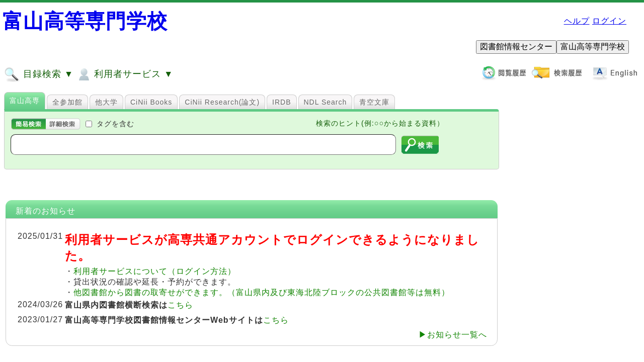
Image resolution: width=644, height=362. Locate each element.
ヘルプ (577, 21)
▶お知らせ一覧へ (453, 335)
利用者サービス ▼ (125, 74)
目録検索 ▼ (39, 74)
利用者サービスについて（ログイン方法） (155, 271)
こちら (180, 305)
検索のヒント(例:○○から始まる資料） (380, 123)
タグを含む (115, 124)
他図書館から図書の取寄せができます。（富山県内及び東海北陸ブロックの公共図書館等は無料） (262, 292)
